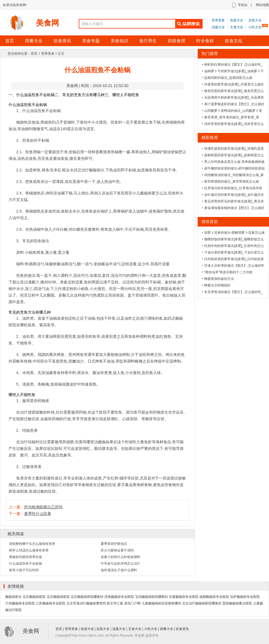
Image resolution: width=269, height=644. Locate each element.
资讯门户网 (132, 603)
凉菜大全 (255, 20)
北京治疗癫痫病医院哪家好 (202, 603)
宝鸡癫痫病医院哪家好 (152, 597)
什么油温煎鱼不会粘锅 (26, 564)
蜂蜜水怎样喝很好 (217, 285)
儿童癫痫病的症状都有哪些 (161, 603)
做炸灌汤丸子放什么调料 (119, 570)
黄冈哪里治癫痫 (92, 442)
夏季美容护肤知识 (114, 544)
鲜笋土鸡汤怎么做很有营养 (29, 550)
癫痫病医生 (13, 597)
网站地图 (262, 5)
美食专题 (91, 41)
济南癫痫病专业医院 (119, 597)
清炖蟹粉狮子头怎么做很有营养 (32, 544)
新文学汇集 (115, 603)
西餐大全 (34, 41)
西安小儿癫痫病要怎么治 (146, 193)
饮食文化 (234, 41)
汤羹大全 (218, 27)
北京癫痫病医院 (34, 597)
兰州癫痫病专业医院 (20, 603)
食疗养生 (148, 41)
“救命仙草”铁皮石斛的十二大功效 (228, 272)
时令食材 (205, 41)
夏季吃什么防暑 (38, 514)
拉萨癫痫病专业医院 (245, 597)
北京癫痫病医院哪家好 (87, 597)
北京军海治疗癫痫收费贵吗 (86, 603)
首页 (34, 54)
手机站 (243, 5)
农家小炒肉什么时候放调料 (121, 557)
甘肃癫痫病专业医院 (184, 597)
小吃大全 (255, 27)
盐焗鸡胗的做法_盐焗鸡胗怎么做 (228, 78)
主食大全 (237, 27)
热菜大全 (237, 20)
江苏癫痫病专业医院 (51, 603)
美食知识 (119, 41)
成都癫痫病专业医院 (214, 597)
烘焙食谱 (176, 41)
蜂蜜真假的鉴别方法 (219, 279)
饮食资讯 (62, 41)
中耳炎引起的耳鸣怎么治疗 (121, 564)
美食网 (47, 23)
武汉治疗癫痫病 (87, 170)
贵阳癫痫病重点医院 (237, 603)
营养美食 (218, 20)
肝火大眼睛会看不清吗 (117, 550)
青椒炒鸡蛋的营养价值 (26, 557)
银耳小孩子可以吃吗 (24, 570)
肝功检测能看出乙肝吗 (43, 507)
